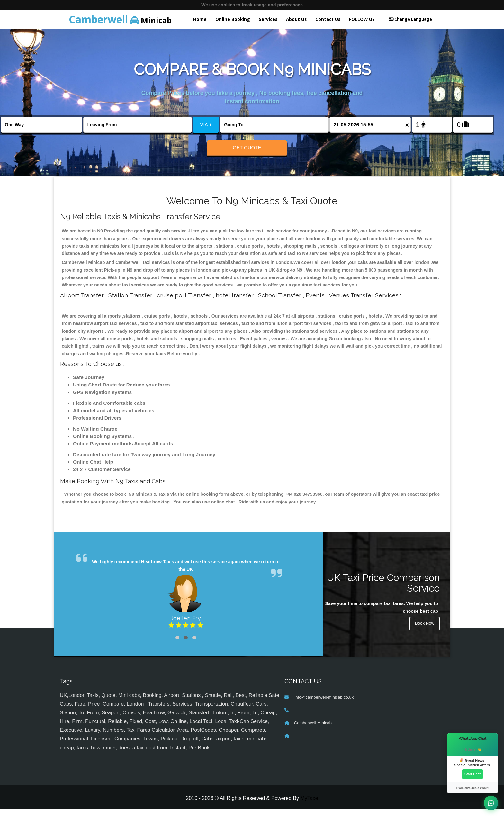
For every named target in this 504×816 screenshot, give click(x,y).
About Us (296, 19)
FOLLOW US (362, 19)
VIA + (206, 125)
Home (200, 19)
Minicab (120, 19)
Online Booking (233, 19)
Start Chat (473, 774)
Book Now (424, 631)
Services (268, 19)
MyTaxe (309, 805)
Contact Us (328, 19)
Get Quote (247, 147)
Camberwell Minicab (313, 729)
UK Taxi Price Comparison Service (383, 590)
